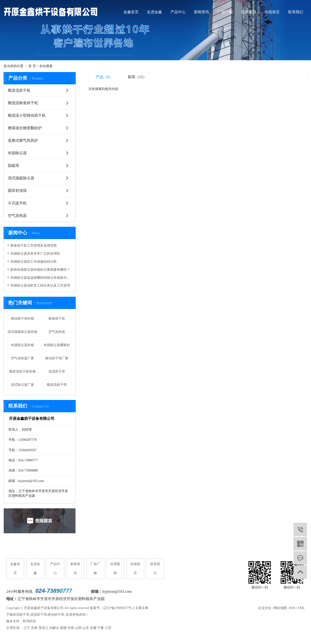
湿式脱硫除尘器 (21, 178)
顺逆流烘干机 (19, 90)
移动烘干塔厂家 (57, 358)
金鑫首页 (131, 12)
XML (301, 608)
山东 (86, 628)
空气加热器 (17, 216)
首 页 (32, 66)
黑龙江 (44, 628)
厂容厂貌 (225, 12)
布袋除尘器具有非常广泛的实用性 (35, 254)
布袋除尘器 (17, 153)
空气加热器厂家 (22, 358)
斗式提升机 (17, 203)
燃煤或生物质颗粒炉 (25, 128)
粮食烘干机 (57, 319)
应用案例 (249, 12)
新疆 (63, 628)
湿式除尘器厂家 (22, 385)
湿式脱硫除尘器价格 (22, 332)
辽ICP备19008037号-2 (119, 608)
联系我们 (296, 12)
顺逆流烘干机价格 (22, 371)
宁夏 (101, 628)
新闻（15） (137, 77)
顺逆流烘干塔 (57, 385)
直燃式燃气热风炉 (23, 140)
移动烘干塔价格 (22, 319)
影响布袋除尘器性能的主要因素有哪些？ (40, 270)
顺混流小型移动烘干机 (27, 115)
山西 (78, 628)
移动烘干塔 (56, 615)
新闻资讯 (201, 12)
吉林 (34, 628)
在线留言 (272, 12)
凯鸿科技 (29, 621)
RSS (292, 608)
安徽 (93, 628)
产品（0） (104, 77)
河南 (71, 628)
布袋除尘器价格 (22, 345)
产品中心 (178, 12)
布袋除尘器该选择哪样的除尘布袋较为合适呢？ (41, 278)
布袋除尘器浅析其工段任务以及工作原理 (40, 286)
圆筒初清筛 (17, 191)
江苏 (108, 628)
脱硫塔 (13, 165)
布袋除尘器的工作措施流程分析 (34, 262)
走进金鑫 (154, 12)
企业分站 (265, 608)
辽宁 (27, 628)
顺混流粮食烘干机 (23, 103)
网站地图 (280, 608)
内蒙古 (54, 628)
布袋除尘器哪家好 (57, 345)
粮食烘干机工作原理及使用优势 (34, 246)
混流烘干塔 (57, 371)
